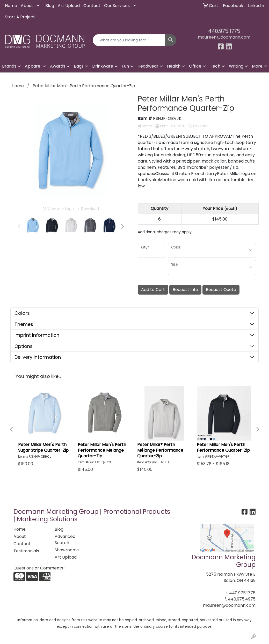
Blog (50, 6)
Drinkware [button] (103, 66)
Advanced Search (65, 540)
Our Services (117, 6)
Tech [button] (215, 66)
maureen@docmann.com (224, 37)
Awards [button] (58, 66)
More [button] (257, 66)
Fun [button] (125, 66)
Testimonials (26, 551)
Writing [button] (236, 66)
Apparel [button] (33, 66)
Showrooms (67, 550)
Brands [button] (9, 66)
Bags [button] (79, 66)
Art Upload (69, 6)
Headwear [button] (148, 66)
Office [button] (195, 66)
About (27, 6)
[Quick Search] (129, 40)
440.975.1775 (224, 31)
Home (11, 6)
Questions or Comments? (39, 568)
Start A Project (20, 17)
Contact (92, 6)
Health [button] (174, 66)
